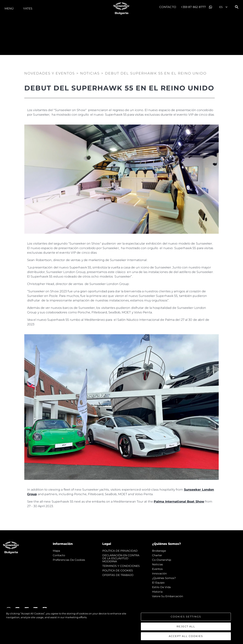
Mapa (56, 551)
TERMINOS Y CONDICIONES (121, 566)
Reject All (186, 626)
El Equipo (158, 583)
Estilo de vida (161, 587)
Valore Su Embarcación (168, 596)
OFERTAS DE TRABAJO (118, 575)
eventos (157, 569)
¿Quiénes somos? (164, 578)
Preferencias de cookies (69, 560)
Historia (157, 592)
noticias (157, 564)
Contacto (168, 7)
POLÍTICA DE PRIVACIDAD (120, 551)
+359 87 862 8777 (193, 7)
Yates (28, 8)
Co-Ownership (162, 560)
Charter (157, 555)
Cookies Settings (186, 617)
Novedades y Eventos (50, 73)
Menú (9, 8)
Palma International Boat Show (179, 502)
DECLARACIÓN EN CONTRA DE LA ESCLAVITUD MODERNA (121, 558)
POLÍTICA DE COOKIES (118, 570)
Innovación (159, 573)
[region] (121, 626)
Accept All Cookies (186, 636)
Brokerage (159, 551)
